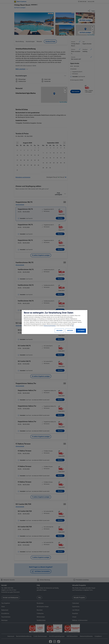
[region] (55, 322)
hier (73, 326)
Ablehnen (59, 331)
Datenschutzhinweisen (50, 326)
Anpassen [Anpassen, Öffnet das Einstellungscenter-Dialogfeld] (70, 331)
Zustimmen (81, 331)
